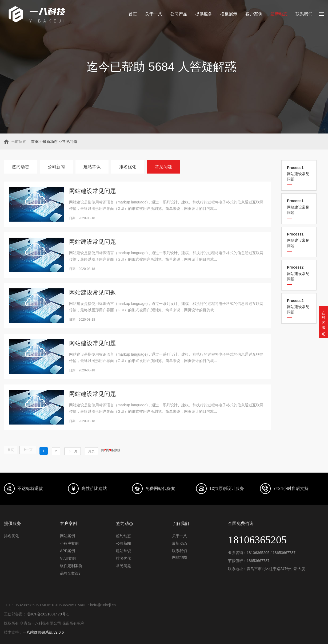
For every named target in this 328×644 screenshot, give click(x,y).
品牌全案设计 (71, 573)
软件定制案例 (71, 566)
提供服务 (204, 14)
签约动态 (21, 167)
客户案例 (254, 14)
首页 (133, 14)
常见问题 (70, 142)
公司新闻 (56, 167)
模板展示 (229, 14)
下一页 (73, 451)
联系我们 (304, 14)
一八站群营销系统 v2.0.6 (43, 632)
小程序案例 (69, 543)
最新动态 (279, 14)
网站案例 (67, 536)
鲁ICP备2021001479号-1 (48, 614)
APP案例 (67, 551)
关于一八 (154, 14)
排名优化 (128, 167)
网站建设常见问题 (299, 173)
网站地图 (179, 557)
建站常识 (92, 167)
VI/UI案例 (68, 558)
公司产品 (179, 14)
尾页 (91, 451)
